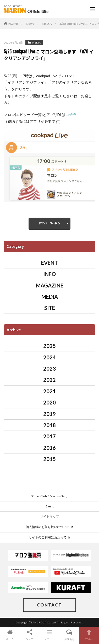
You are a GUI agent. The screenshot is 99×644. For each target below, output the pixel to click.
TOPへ (89, 635)
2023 (49, 369)
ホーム (10, 635)
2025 (49, 346)
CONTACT (49, 605)
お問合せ (69, 635)
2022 (49, 380)
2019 (49, 414)
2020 (49, 402)
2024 (49, 357)
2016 (49, 448)
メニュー (49, 635)
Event (50, 506)
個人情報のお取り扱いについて (50, 527)
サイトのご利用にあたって (50, 537)
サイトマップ (49, 516)
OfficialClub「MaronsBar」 (50, 496)
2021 (49, 391)
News (30, 24)
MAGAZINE (50, 285)
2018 (49, 425)
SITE (50, 308)
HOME (13, 24)
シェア (30, 635)
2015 (49, 459)
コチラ (71, 115)
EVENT (49, 263)
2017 (49, 436)
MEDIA (47, 24)
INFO (49, 274)
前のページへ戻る (49, 223)
